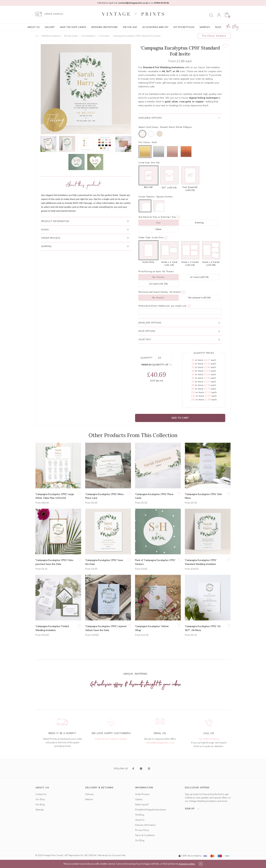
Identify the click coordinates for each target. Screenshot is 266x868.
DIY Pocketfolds (184, 27)
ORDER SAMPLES (54, 14)
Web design (103, 855)
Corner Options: (147, 197)
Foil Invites (104, 36)
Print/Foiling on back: (150, 272)
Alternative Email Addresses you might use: (163, 306)
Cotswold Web (119, 855)
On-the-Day (130, 27)
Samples (205, 27)
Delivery (90, 794)
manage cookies (187, 864)
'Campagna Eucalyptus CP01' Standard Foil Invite (137, 36)
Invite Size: (144, 163)
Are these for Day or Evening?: (155, 217)
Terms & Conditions (145, 835)
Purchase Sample (214, 36)
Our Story (40, 799)
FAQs (218, 27)
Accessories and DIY (155, 27)
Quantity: (147, 358)
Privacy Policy (142, 830)
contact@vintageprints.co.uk (160, 743)
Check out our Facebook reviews (111, 739)
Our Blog (40, 805)
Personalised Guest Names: (154, 292)
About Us (34, 27)
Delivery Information (145, 825)
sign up (193, 809)
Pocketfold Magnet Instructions (151, 810)
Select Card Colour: (149, 127)
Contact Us (41, 794)
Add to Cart (180, 418)
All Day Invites (71, 36)
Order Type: (145, 238)
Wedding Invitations (104, 27)
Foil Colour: (145, 142)
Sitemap (40, 810)
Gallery (50, 27)
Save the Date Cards (73, 27)
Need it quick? (142, 805)
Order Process (142, 794)
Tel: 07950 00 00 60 (209, 739)
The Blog (233, 27)
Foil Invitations (88, 36)
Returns (89, 799)
